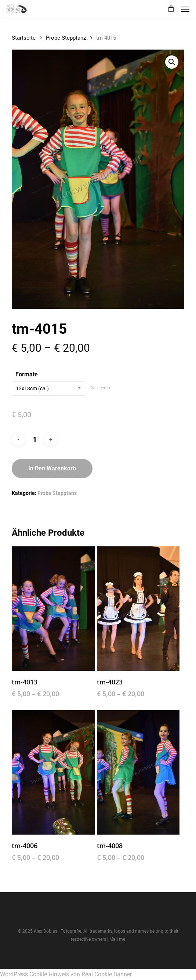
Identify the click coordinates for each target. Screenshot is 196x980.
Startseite (24, 38)
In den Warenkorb (52, 468)
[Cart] (171, 9)
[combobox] (48, 388)
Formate (27, 374)
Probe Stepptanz (66, 38)
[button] (185, 9)
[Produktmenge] (35, 440)
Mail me (117, 939)
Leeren (104, 388)
